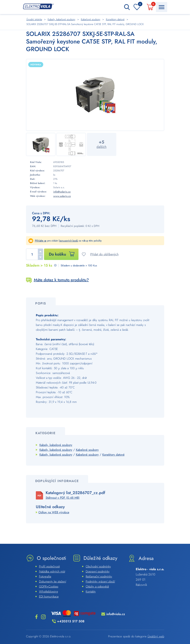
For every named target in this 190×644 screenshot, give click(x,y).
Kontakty (91, 591)
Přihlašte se (41, 241)
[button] (40, 251)
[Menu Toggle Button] (162, 7)
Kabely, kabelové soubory (56, 445)
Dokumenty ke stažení (53, 581)
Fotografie (45, 576)
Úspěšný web (156, 636)
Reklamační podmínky (99, 576)
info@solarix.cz (62, 192)
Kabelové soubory (87, 450)
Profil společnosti (49, 566)
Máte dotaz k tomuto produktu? (61, 280)
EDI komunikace (49, 596)
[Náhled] (95, 95)
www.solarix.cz (62, 196)
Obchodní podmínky (98, 566)
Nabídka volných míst (52, 571)
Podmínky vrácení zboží (100, 581)
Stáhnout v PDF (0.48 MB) (63, 498)
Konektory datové (113, 455)
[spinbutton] (35, 254)
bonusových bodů (69, 241)
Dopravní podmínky (98, 571)
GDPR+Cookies (49, 586)
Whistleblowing (48, 591)
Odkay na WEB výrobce (54, 512)
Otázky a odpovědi (97, 586)
